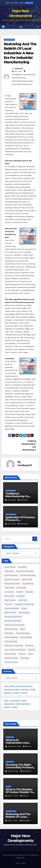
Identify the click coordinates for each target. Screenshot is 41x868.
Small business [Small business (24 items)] (10, 654)
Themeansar (20, 858)
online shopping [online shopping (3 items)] (11, 641)
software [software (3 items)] (22, 654)
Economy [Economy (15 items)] (20, 592)
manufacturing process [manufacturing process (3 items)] (13, 617)
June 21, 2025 (13, 796)
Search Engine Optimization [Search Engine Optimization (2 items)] (15, 650)
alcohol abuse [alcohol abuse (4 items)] (10, 567)
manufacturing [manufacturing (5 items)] (24, 613)
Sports (24, 693)
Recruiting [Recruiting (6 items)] (29, 646)
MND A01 (27, 746)
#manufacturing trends (22, 84)
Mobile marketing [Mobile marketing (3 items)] (11, 629)
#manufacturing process (22, 81)
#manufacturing (19, 78)
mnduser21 (19, 68)
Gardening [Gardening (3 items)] (21, 596)
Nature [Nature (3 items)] (23, 629)
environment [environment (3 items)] (9, 596)
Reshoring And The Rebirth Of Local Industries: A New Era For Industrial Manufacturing (20, 53)
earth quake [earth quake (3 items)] (21, 588)
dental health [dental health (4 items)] (27, 579)
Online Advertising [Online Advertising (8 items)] (23, 633)
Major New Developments (21, 686)
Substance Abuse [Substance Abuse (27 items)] (11, 658)
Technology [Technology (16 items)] (24, 658)
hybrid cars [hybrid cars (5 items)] (23, 600)
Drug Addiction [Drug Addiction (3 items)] (28, 584)
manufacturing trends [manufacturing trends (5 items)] (13, 621)
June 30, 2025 (13, 771)
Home (6, 686)
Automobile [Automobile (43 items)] (9, 571)
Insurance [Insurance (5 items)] (8, 604)
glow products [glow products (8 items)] (10, 600)
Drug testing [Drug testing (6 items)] (9, 588)
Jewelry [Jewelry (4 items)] (24, 608)
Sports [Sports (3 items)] (30, 654)
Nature (8, 786)
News (6, 700)
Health (15, 707)
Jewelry (7, 707)
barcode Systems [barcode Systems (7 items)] (11, 575)
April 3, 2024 (13, 821)
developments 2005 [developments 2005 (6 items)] (12, 584)
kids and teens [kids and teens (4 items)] (10, 613)
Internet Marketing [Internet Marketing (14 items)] (12, 608)
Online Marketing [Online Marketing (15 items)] (11, 637)
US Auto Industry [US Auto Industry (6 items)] (11, 662)
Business (25, 689)
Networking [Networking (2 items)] (9, 633)
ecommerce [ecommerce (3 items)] (9, 592)
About (23, 863)
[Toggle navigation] (21, 27)
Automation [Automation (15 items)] (22, 567)
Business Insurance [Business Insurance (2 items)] (12, 579)
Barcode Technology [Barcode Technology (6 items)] (28, 575)
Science (16, 693)
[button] (38, 27)
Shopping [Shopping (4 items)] (32, 650)
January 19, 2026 (15, 746)
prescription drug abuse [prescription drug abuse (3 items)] (14, 646)
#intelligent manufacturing (23, 74)
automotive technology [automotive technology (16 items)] (25, 571)
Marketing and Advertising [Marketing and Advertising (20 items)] (14, 625)
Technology (10, 737)
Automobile (15, 700)
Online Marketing (23, 704)
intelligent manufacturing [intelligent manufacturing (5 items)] (24, 604)
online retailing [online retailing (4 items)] (26, 637)
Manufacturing (9, 40)
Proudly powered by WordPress (14, 855)
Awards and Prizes (12, 689)
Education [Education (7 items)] (29, 592)
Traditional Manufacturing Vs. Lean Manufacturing (18, 496)
